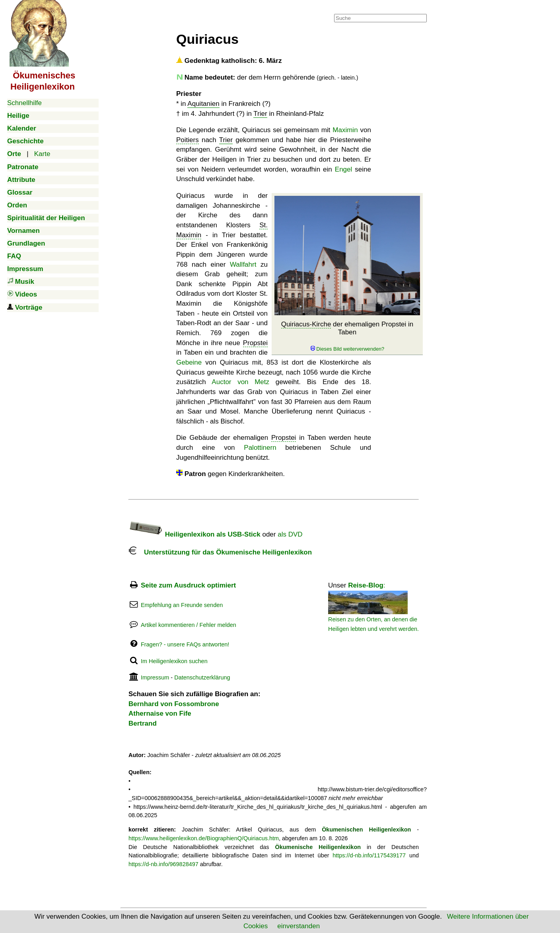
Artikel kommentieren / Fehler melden (189, 625)
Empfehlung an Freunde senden (182, 605)
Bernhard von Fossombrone (174, 704)
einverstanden (298, 926)
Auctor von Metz (240, 382)
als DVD (290, 534)
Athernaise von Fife (160, 713)
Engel (343, 169)
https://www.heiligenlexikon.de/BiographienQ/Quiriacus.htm (204, 838)
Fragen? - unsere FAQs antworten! (185, 644)
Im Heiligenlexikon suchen (174, 661)
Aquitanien (203, 104)
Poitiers (188, 140)
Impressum (155, 677)
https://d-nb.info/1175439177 (369, 855)
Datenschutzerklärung (202, 677)
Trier (260, 114)
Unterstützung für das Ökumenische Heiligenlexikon (220, 552)
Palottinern (260, 448)
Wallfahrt (243, 264)
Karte (42, 154)
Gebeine (189, 362)
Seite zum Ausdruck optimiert (188, 585)
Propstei (255, 343)
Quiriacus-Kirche (306, 324)
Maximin (345, 130)
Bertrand (143, 723)
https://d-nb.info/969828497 (163, 864)
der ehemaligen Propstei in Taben (347, 336)
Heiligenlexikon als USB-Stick (194, 534)
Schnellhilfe (24, 103)
